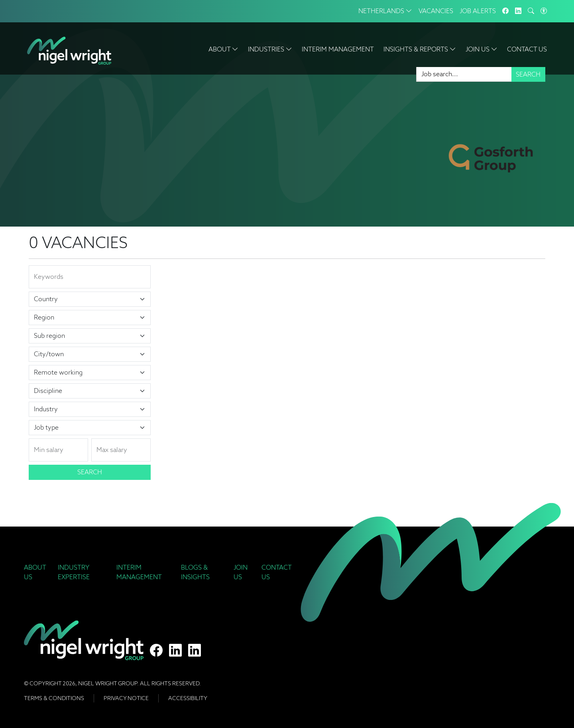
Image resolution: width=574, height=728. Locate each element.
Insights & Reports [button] (420, 49)
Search (528, 74)
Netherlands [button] (385, 11)
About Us (35, 572)
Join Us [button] (482, 49)
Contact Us (527, 49)
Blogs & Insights (195, 572)
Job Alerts (478, 11)
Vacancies (436, 11)
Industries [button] (270, 49)
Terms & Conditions (54, 698)
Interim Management (338, 49)
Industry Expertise (74, 572)
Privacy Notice (126, 698)
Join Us (241, 572)
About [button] (223, 49)
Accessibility (188, 698)
